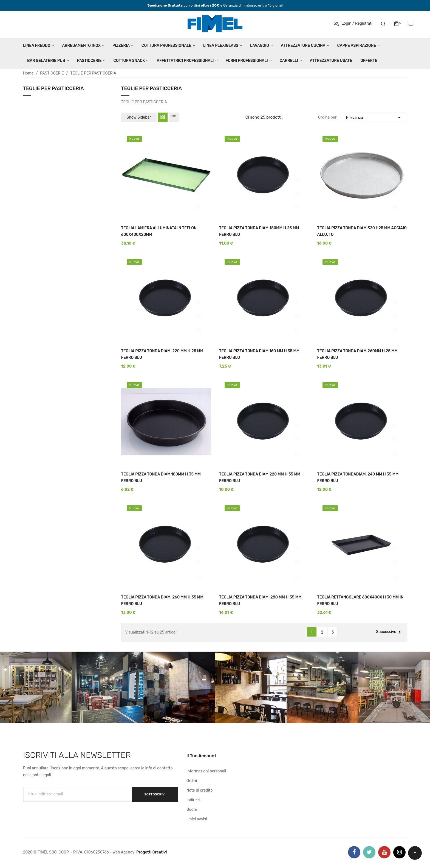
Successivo (389, 632)
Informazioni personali (206, 771)
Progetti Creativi (152, 852)
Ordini (192, 781)
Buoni (192, 810)
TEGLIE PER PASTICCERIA (53, 89)
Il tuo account (201, 756)
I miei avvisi (197, 819)
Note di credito (200, 790)
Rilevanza (374, 117)
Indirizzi (193, 800)
